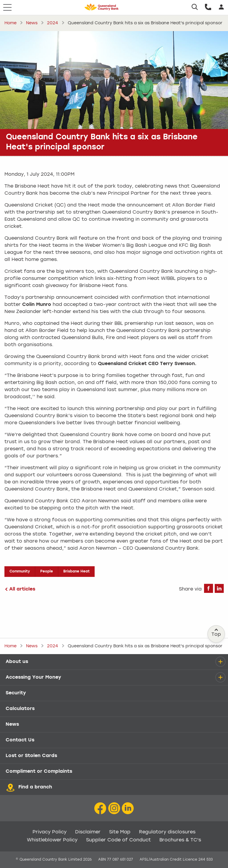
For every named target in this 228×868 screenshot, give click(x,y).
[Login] (221, 7)
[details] (220, 662)
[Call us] (208, 7)
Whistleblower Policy (52, 840)
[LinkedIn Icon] (128, 808)
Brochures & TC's (180, 840)
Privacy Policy (50, 832)
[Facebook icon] (100, 808)
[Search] (195, 7)
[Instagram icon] (114, 808)
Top (216, 633)
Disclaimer (88, 832)
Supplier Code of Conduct (118, 840)
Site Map (120, 832)
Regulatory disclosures (167, 832)
